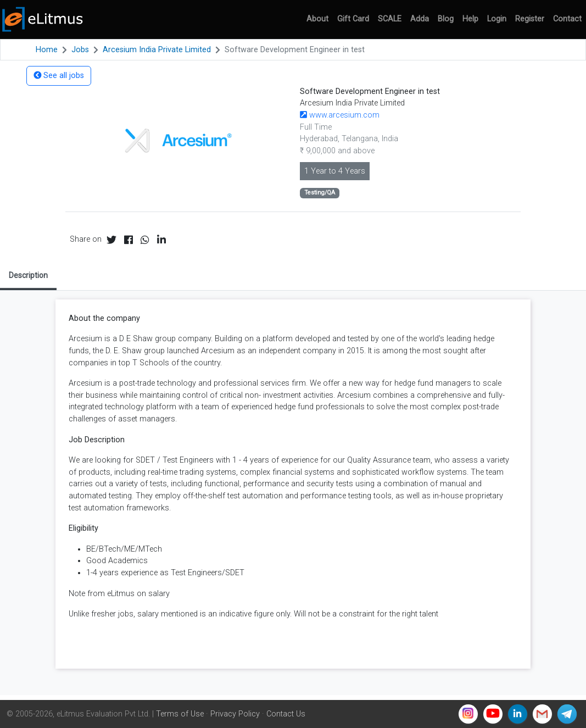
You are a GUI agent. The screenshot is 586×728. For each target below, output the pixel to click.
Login (497, 19)
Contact (567, 19)
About (317, 19)
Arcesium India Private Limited (157, 50)
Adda (420, 19)
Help (470, 19)
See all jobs (59, 76)
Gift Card (353, 19)
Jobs (80, 50)
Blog (446, 19)
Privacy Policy (235, 714)
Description (28, 275)
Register (530, 19)
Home (47, 50)
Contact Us (286, 714)
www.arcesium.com (340, 115)
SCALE (390, 19)
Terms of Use (180, 714)
